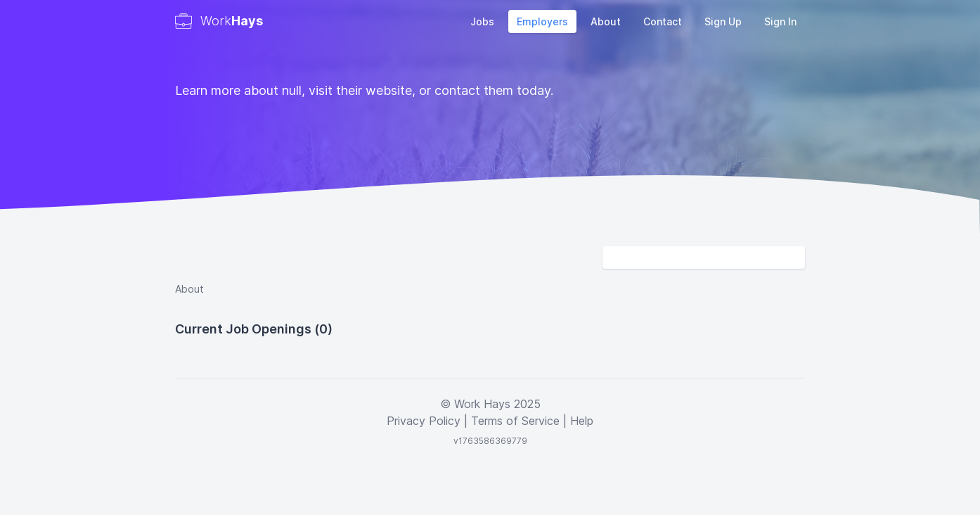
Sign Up (723, 21)
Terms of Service (515, 421)
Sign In (780, 21)
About (606, 21)
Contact (663, 21)
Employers (542, 21)
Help (582, 421)
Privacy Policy (424, 421)
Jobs (482, 21)
